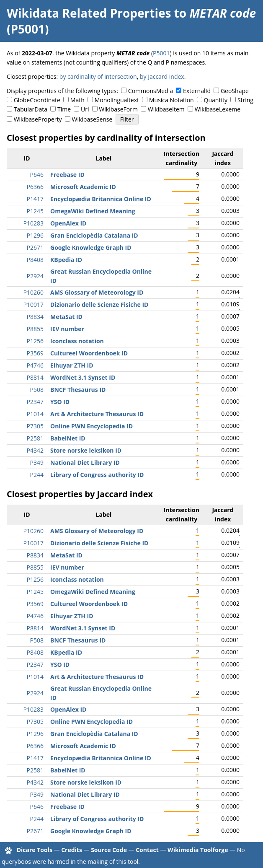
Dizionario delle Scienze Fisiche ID (99, 304)
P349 (37, 463)
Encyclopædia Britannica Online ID (101, 199)
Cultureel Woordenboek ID (89, 353)
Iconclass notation (77, 341)
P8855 (35, 329)
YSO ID (60, 402)
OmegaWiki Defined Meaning (93, 211)
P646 (37, 175)
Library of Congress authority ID (97, 475)
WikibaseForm (118, 109)
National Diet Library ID (85, 463)
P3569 (35, 353)
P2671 (35, 247)
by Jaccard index (162, 76)
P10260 (34, 292)
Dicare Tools (35, 850)
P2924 (35, 276)
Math (77, 100)
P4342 (35, 450)
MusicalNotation (171, 100)
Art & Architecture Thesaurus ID (97, 414)
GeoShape (235, 91)
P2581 (35, 438)
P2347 (35, 402)
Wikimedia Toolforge (198, 850)
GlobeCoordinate (37, 100)
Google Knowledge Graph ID (91, 247)
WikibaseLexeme (218, 109)
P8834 (35, 317)
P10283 (34, 223)
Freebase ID (67, 175)
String (245, 100)
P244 (37, 475)
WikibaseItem (166, 109)
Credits (72, 850)
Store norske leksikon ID (86, 450)
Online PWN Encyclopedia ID (92, 426)
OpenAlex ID (68, 223)
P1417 (35, 199)
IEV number (67, 329)
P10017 (34, 304)
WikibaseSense (92, 119)
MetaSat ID (66, 317)
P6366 (35, 187)
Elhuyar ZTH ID (72, 365)
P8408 (35, 260)
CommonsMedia (151, 91)
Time (64, 109)
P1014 (35, 414)
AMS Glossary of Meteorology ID (97, 292)
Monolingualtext (117, 100)
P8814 (35, 377)
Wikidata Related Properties (89, 13)
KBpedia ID (66, 260)
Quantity (216, 100)
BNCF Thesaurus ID (78, 390)
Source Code (109, 850)
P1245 (35, 211)
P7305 (35, 426)
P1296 (35, 235)
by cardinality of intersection (98, 76)
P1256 (35, 341)
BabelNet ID (68, 438)
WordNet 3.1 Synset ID (83, 377)
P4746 (35, 365)
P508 (37, 390)
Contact (147, 850)
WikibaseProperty (38, 119)
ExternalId (197, 91)
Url (85, 109)
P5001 (161, 53)
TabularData (31, 109)
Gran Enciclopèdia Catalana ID (94, 235)
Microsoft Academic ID (83, 187)
